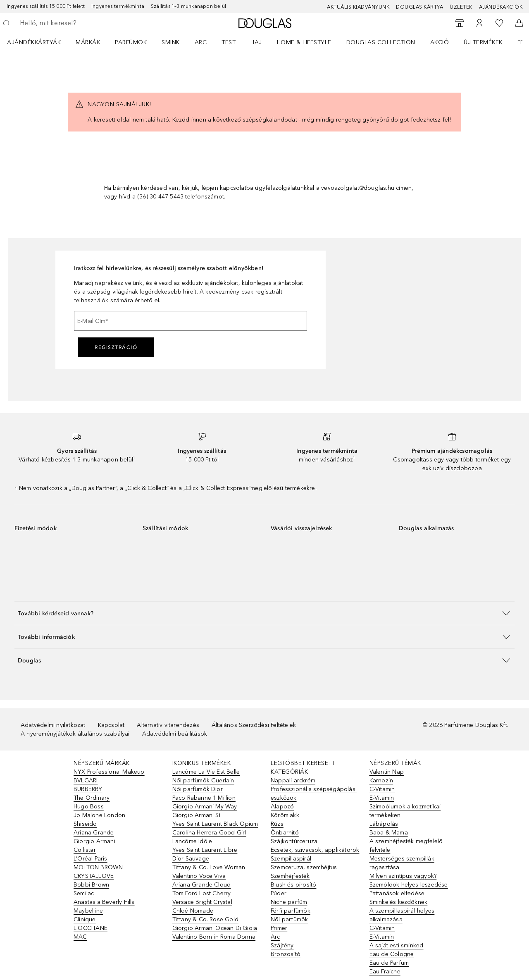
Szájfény (282, 945)
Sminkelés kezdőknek (399, 902)
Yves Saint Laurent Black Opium (215, 824)
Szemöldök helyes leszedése (409, 885)
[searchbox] (81, 23)
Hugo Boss (89, 807)
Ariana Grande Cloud (202, 885)
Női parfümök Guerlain (203, 780)
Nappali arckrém (293, 780)
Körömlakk (285, 815)
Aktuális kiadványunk (358, 7)
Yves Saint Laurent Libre (205, 850)
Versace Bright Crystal (202, 902)
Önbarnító (285, 833)
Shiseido (85, 824)
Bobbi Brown (91, 885)
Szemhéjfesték (290, 876)
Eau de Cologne (392, 954)
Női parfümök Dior (198, 789)
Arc (201, 42)
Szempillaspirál (291, 859)
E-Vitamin (382, 798)
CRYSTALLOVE (94, 876)
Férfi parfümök (291, 911)
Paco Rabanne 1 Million (204, 798)
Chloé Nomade (193, 911)
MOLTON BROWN (98, 867)
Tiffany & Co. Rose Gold (206, 919)
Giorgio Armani (94, 841)
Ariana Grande (94, 833)
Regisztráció (116, 347)
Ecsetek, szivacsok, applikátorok (315, 850)
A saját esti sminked (397, 945)
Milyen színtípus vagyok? (403, 876)
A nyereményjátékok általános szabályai (75, 734)
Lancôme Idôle (192, 841)
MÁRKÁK (88, 42)
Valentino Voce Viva (199, 876)
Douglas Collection (381, 42)
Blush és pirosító (293, 885)
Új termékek (483, 42)
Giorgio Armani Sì (196, 815)
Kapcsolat (111, 725)
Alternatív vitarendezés (168, 725)
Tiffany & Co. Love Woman (209, 867)
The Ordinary (92, 798)
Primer (279, 928)
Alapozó (282, 807)
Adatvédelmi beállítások (175, 734)
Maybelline (88, 911)
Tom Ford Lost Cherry (202, 893)
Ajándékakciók (501, 7)
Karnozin (381, 780)
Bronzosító (286, 954)
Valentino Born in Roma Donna (214, 937)
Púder (279, 893)
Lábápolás (384, 824)
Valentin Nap (387, 772)
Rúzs (277, 824)
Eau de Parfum (389, 963)
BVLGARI (86, 780)
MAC (80, 937)
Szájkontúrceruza (294, 841)
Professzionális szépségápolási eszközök (314, 794)
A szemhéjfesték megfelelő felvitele (406, 846)
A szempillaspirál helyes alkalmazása (402, 915)
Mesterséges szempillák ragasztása (402, 863)
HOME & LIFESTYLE (304, 42)
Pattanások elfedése (397, 893)
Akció (440, 42)
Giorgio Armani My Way (205, 807)
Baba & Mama (389, 833)
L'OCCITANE (91, 928)
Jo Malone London (99, 815)
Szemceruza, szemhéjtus (304, 867)
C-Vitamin (382, 789)
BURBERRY (88, 789)
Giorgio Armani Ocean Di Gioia (215, 928)
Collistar (85, 850)
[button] (264, 613)
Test (229, 42)
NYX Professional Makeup (109, 772)
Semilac (84, 893)
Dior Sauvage (191, 859)
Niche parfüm (289, 902)
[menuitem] (39, 42)
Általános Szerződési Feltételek (254, 725)
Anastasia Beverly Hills (104, 902)
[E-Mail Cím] (191, 321)
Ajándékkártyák (34, 42)
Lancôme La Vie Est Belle (206, 772)
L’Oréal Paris (91, 859)
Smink (171, 42)
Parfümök (131, 42)
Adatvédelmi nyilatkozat (53, 725)
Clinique (85, 919)
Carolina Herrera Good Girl (209, 833)
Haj (256, 42)
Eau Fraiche (385, 972)
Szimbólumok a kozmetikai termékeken (405, 811)
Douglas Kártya (419, 7)
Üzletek (461, 7)
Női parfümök (289, 919)
